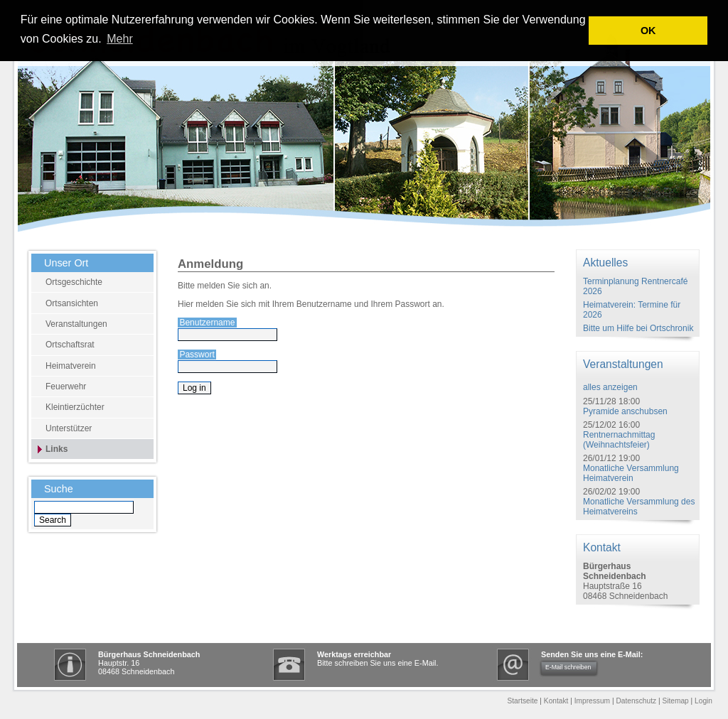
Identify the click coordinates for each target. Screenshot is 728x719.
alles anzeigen (610, 387)
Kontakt (556, 701)
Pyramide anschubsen (625, 411)
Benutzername (207, 323)
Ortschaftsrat (70, 345)
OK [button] (648, 31)
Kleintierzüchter (75, 407)
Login (703, 701)
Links (57, 449)
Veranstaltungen (76, 324)
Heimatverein (71, 366)
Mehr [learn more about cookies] (119, 39)
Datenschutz (636, 701)
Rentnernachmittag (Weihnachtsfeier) (619, 440)
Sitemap (675, 701)
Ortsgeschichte (74, 282)
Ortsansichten (72, 303)
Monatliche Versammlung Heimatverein (631, 473)
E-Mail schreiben (568, 667)
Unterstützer (69, 428)
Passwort (197, 355)
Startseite (522, 701)
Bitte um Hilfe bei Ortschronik (638, 328)
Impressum (592, 701)
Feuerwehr (66, 386)
